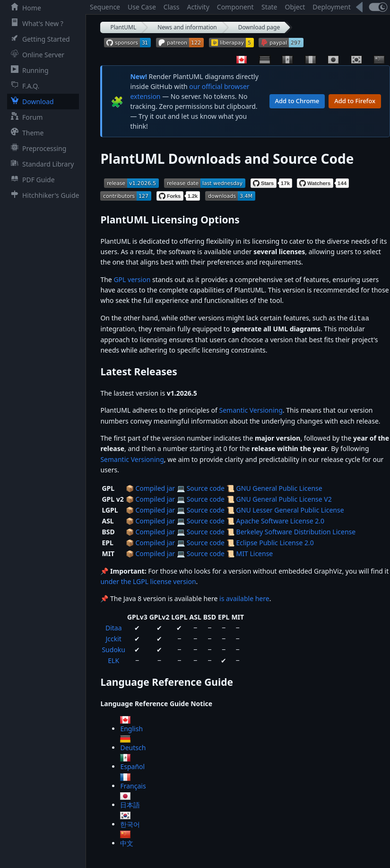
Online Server (36, 54)
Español (132, 766)
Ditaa (114, 627)
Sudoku (113, 649)
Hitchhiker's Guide (43, 195)
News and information (187, 27)
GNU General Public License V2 (284, 499)
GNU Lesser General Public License (290, 509)
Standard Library (40, 164)
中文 (127, 843)
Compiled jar (155, 488)
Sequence (105, 7)
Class (172, 7)
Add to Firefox (355, 101)
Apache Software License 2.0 (280, 520)
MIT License (255, 553)
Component (235, 7)
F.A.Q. (23, 86)
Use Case (142, 7)
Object (295, 7)
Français (133, 785)
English (131, 728)
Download (30, 101)
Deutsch (133, 747)
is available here (244, 598)
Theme (25, 133)
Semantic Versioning (251, 410)
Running (28, 70)
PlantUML (123, 27)
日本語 (130, 804)
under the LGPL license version (148, 581)
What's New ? (35, 23)
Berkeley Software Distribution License (296, 531)
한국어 (130, 824)
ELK (113, 660)
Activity (198, 7)
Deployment (331, 7)
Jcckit (114, 638)
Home (24, 8)
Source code (206, 488)
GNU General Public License (279, 488)
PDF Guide (31, 179)
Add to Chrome (297, 101)
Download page (259, 27)
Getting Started (39, 39)
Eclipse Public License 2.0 (275, 542)
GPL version (132, 279)
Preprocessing (37, 148)
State (269, 7)
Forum (25, 117)
